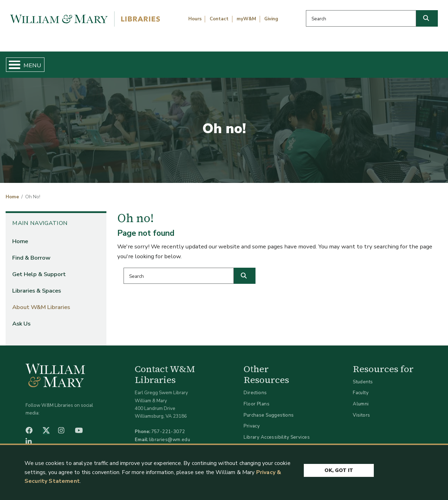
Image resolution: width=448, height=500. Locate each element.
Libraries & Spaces (255, 62)
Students (363, 376)
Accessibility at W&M (267, 442)
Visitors (361, 409)
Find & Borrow (92, 62)
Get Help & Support (171, 62)
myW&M (246, 19)
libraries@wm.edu (170, 434)
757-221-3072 (168, 426)
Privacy (252, 420)
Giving (271, 19)
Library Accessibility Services (277, 431)
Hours (195, 19)
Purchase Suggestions (269, 409)
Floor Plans (257, 398)
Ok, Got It (339, 469)
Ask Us (413, 62)
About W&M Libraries (342, 62)
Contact (219, 19)
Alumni (361, 398)
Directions (255, 387)
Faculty (361, 387)
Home (34, 62)
